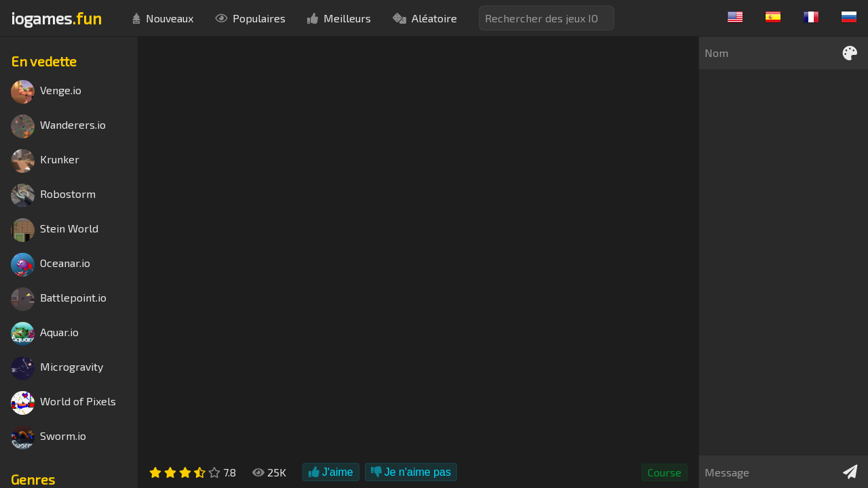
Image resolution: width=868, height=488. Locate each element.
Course (665, 472)
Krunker (45, 161)
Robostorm (53, 196)
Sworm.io (48, 438)
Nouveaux (163, 18)
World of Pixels (63, 403)
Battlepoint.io (59, 299)
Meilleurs (339, 18)
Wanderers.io (58, 126)
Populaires (250, 18)
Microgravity (57, 368)
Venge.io (46, 92)
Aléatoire (425, 18)
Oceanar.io (51, 265)
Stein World (55, 230)
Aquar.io (45, 334)
